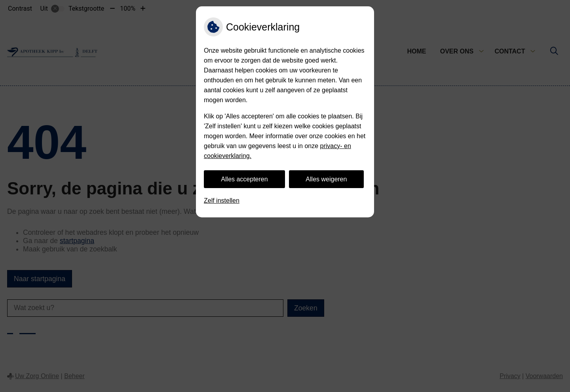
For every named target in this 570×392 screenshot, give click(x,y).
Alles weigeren (326, 179)
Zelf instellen (222, 201)
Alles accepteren (244, 179)
